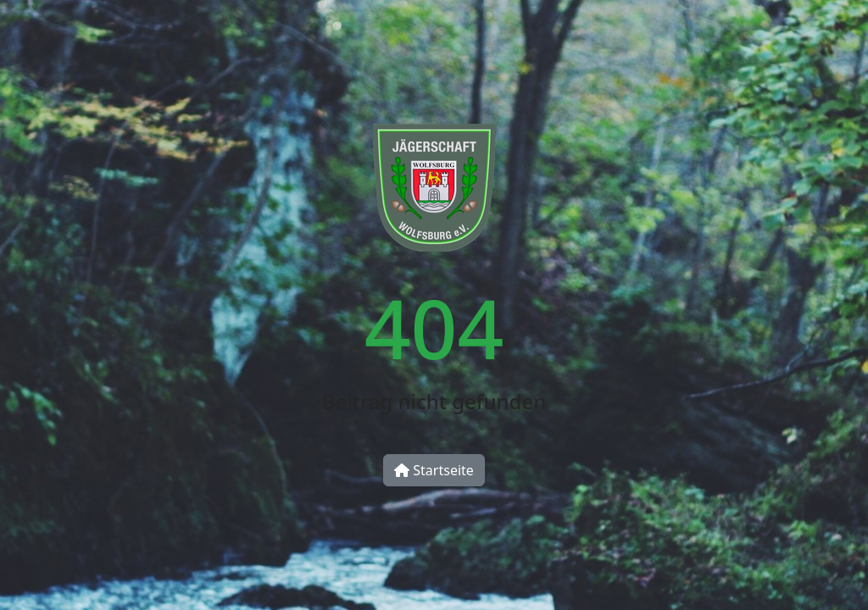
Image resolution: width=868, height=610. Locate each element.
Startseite (434, 470)
